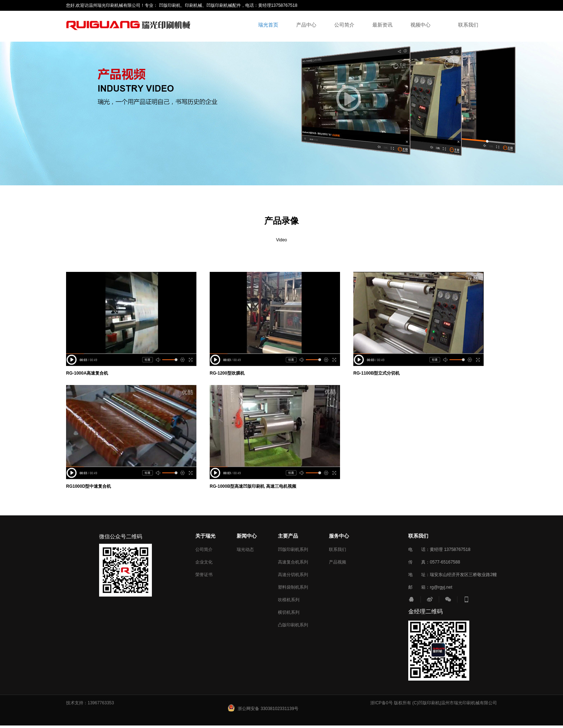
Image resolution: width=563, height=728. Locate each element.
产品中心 (306, 25)
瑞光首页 (268, 25)
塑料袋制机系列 (293, 587)
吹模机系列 (289, 600)
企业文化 (204, 562)
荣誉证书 (204, 575)
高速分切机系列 (293, 575)
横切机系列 (289, 612)
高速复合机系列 (293, 562)
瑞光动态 (245, 550)
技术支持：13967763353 (90, 703)
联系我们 (468, 25)
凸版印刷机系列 (293, 625)
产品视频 (338, 562)
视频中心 (420, 25)
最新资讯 (382, 25)
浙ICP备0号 (381, 703)
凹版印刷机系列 (293, 550)
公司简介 (344, 25)
